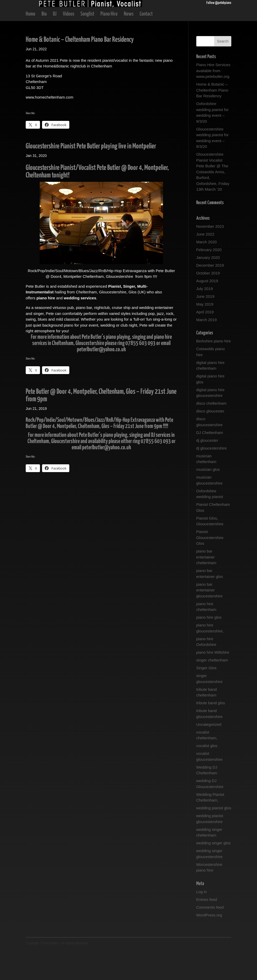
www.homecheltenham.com (49, 127)
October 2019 (208, 303)
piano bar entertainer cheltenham (206, 587)
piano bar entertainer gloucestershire (209, 620)
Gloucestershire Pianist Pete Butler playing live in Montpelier (91, 176)
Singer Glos (206, 698)
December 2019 (210, 295)
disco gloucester (210, 441)
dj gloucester (207, 470)
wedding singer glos (214, 873)
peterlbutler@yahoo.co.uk (101, 379)
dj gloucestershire (212, 478)
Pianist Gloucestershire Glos (210, 567)
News (129, 44)
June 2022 (205, 264)
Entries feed (207, 929)
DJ (55, 44)
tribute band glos (211, 733)
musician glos (208, 499)
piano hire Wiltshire (213, 682)
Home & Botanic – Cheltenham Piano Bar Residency (80, 70)
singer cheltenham (212, 690)
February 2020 (209, 279)
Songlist (87, 44)
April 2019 (205, 342)
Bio (44, 44)
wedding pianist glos (214, 838)
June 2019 (205, 326)
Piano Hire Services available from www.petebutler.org (213, 100)
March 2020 (207, 272)
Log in (202, 922)
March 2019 (207, 350)
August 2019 (207, 311)
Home (31, 44)
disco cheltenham (211, 433)
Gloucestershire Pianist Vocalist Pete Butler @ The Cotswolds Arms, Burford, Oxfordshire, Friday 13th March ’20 (213, 202)
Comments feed (210, 937)
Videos (69, 44)
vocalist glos (207, 775)
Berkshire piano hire (214, 371)
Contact (146, 44)
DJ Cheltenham (210, 462)
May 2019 (205, 334)
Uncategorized (209, 754)
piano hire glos (209, 647)
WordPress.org (209, 945)
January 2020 (208, 287)
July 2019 (205, 318)
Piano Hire (109, 44)
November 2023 (210, 256)
